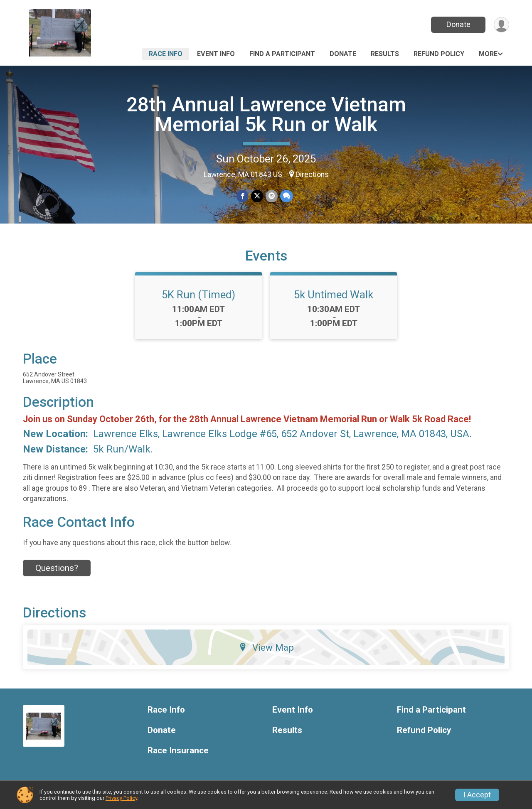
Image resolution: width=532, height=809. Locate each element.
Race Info (166, 54)
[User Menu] (501, 25)
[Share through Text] (287, 196)
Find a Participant (282, 54)
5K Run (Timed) (198, 295)
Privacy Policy (121, 798)
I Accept (477, 795)
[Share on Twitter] (257, 196)
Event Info (216, 54)
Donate (458, 24)
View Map (266, 647)
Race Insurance (178, 751)
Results (385, 54)
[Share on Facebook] (243, 196)
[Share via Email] (272, 196)
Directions (312, 175)
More (488, 54)
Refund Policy (439, 54)
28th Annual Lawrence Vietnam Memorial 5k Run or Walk (266, 114)
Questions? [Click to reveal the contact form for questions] (57, 568)
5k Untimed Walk (334, 295)
